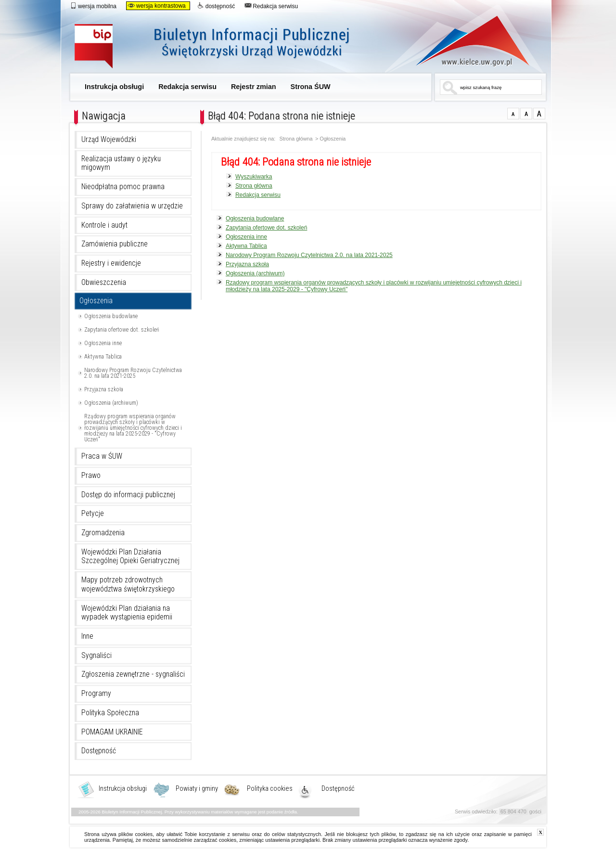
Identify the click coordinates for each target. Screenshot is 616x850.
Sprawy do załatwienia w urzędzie (132, 206)
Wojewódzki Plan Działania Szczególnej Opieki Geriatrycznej (130, 557)
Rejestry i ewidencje (111, 263)
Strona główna (296, 139)
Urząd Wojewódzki (109, 140)
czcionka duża (539, 114)
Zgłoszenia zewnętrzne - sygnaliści (133, 674)
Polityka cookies (270, 789)
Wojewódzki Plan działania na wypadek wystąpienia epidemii (127, 613)
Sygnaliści (96, 656)
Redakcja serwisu (271, 6)
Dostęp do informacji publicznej (128, 495)
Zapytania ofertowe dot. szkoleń (122, 330)
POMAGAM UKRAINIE (112, 732)
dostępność (216, 6)
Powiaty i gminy (197, 789)
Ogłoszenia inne (103, 343)
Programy (96, 694)
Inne (87, 636)
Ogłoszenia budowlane (111, 316)
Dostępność (99, 751)
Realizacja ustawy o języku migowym (121, 163)
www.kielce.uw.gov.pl (466, 41)
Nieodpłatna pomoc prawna (123, 187)
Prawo (91, 476)
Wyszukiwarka (254, 177)
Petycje (93, 514)
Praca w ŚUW (102, 456)
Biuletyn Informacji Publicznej (223, 47)
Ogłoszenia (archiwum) (111, 403)
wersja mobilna (93, 6)
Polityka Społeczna (110, 713)
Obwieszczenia (104, 283)
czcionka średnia (526, 114)
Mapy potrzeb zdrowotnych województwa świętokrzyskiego (128, 585)
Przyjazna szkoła (104, 389)
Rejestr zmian (254, 87)
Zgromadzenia (103, 533)
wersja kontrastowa (157, 6)
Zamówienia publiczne (115, 244)
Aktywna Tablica (103, 357)
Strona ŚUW (311, 87)
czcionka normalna (513, 114)
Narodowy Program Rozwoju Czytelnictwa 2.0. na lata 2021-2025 (133, 373)
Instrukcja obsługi (114, 87)
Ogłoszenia (96, 301)
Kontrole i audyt (104, 225)
